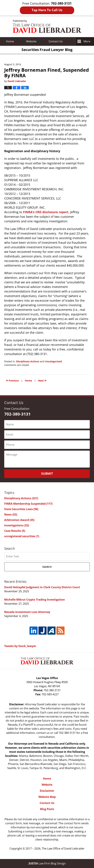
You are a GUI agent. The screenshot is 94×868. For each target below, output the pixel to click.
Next (42, 380)
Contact (56, 41)
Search (47, 567)
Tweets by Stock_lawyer (20, 646)
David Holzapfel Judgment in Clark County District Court (42, 587)
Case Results (15, 531)
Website (31, 41)
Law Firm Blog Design (47, 863)
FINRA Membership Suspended (28, 504)
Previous (12, 380)
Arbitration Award (19, 520)
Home (10, 41)
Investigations (17, 525)
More (87, 41)
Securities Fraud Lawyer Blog (47, 26)
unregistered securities (22, 536)
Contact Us (47, 803)
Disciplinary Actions (28, 361)
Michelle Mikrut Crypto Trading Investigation (35, 600)
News (11, 514)
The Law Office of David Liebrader (63, 849)
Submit (47, 473)
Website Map (47, 797)
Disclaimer (47, 791)
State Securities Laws (21, 509)
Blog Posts (47, 809)
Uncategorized (53, 361)
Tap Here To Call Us (47, 10)
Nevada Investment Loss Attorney (27, 612)
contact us (43, 733)
